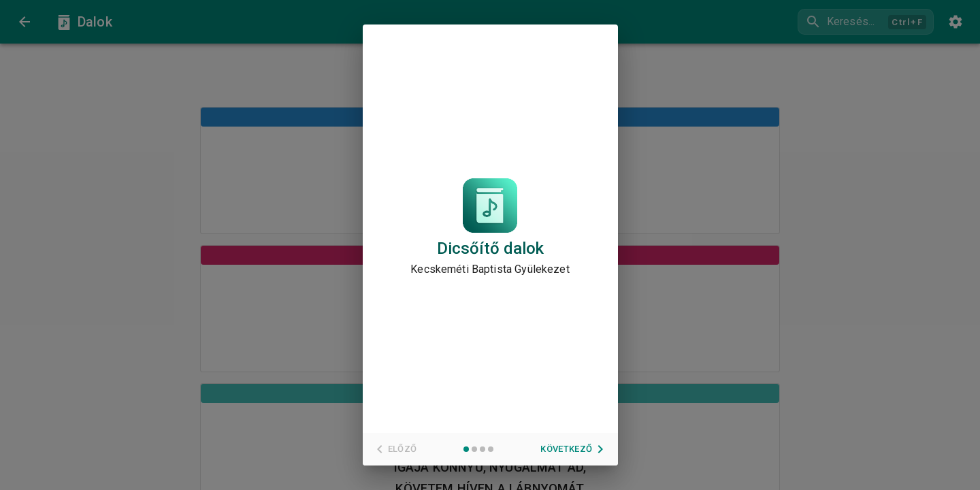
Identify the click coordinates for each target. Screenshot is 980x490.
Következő (574, 449)
